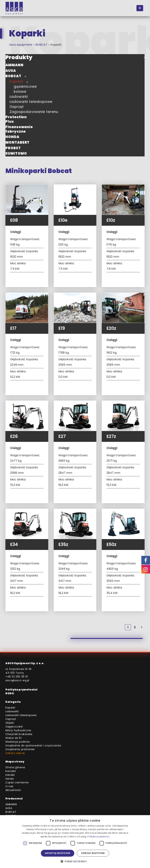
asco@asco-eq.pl (17, 680)
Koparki (16, 81)
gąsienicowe (25, 87)
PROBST (13, 148)
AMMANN (14, 65)
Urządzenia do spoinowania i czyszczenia (33, 745)
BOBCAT (41, 45)
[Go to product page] (27, 200)
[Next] (142, 627)
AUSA (11, 71)
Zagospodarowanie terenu (34, 112)
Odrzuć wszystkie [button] (93, 853)
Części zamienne (17, 782)
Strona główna (15, 767)
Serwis (10, 779)
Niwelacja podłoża (18, 742)
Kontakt (11, 771)
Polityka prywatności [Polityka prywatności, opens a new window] (98, 837)
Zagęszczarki (14, 727)
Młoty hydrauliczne (18, 730)
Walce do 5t (14, 738)
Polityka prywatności (22, 690)
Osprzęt (17, 107)
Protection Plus (16, 119)
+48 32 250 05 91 (17, 677)
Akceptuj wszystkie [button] (58, 853)
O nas (9, 786)
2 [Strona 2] (135, 627)
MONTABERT (17, 142)
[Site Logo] (14, 8)
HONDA (12, 137)
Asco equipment (21, 45)
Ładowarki (19, 97)
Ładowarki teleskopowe (31, 102)
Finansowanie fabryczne (19, 129)
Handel (10, 775)
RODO (10, 693)
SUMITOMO (16, 153)
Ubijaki (10, 723)
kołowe (20, 92)
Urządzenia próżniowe (20, 749)
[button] (140, 8)
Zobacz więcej (15, 753)
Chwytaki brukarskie (19, 734)
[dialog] (75, 842)
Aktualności (13, 790)
